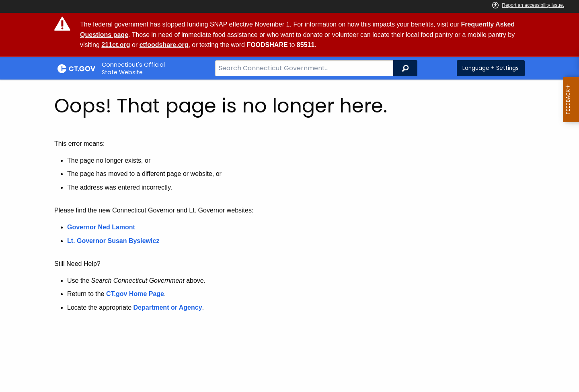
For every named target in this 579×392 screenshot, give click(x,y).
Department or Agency (168, 307)
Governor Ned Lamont (101, 227)
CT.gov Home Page (135, 294)
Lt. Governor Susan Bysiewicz (114, 241)
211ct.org (116, 45)
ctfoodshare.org (164, 45)
